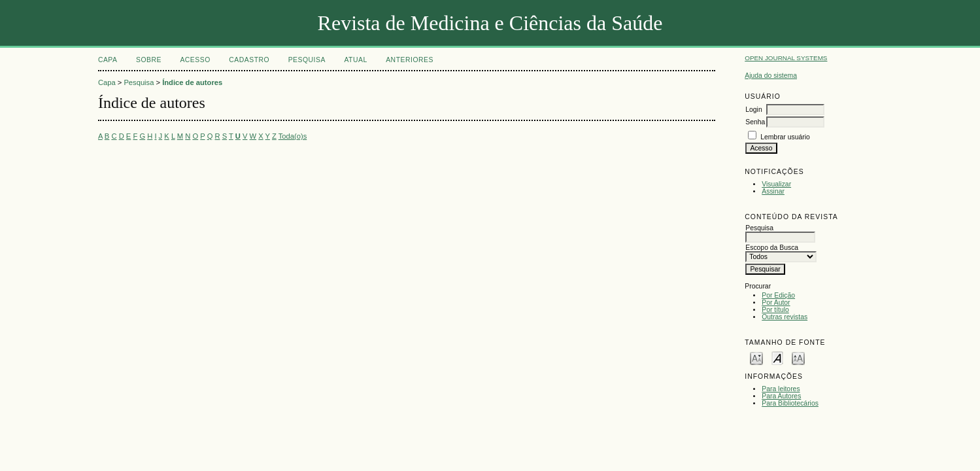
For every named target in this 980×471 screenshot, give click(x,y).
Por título (775, 310)
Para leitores (781, 389)
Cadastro (249, 60)
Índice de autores (192, 82)
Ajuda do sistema (771, 76)
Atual (355, 60)
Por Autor (776, 303)
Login (753, 110)
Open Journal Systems (786, 58)
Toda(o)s (293, 136)
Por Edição (778, 295)
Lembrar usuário (785, 137)
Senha (755, 122)
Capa (108, 60)
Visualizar (776, 184)
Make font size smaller (756, 358)
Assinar (773, 191)
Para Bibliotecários (790, 403)
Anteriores (410, 60)
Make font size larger (798, 358)
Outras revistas (785, 317)
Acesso (195, 60)
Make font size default (777, 358)
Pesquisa (307, 60)
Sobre (149, 60)
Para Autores (781, 396)
